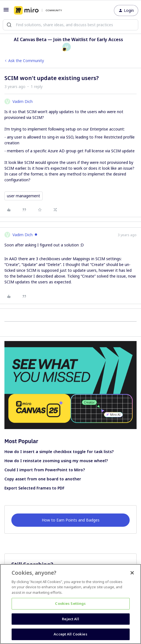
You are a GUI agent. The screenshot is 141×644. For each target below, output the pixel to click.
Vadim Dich (23, 101)
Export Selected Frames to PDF (34, 488)
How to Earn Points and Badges (71, 520)
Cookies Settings (70, 603)
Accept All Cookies (70, 634)
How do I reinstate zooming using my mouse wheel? (56, 461)
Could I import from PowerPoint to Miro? (45, 470)
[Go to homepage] (38, 10)
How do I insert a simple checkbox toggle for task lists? (59, 452)
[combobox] (70, 25)
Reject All (70, 619)
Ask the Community (26, 61)
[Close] (132, 573)
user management (23, 196)
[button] (6, 11)
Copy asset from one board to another (43, 479)
